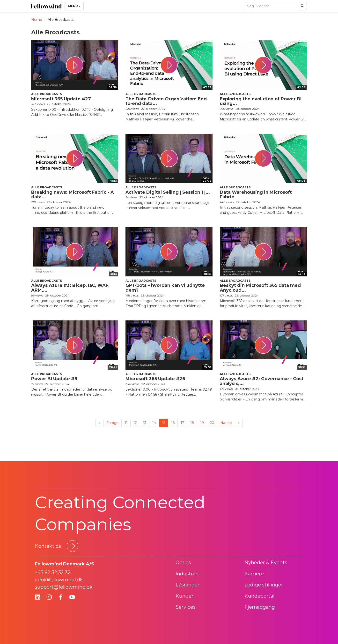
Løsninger (187, 585)
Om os (183, 563)
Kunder (184, 596)
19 (202, 423)
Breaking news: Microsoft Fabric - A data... (73, 195)
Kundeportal (259, 596)
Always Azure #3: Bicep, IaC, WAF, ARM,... (70, 288)
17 (182, 423)
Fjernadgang (260, 607)
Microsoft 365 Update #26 (155, 379)
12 (135, 423)
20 (212, 423)
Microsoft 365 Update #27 (61, 99)
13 (145, 423)
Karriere (254, 574)
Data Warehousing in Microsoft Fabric (256, 195)
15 (164, 423)
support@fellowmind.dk (64, 587)
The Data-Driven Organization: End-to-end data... (167, 101)
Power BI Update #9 (54, 379)
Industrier (187, 574)
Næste (226, 423)
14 (154, 423)
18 (192, 423)
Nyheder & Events (266, 563)
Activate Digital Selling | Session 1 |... (168, 192)
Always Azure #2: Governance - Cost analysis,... (262, 381)
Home (37, 20)
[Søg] (302, 6)
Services (186, 607)
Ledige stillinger (264, 585)
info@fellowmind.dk (59, 580)
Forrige (112, 423)
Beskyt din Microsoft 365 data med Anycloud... (260, 288)
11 (126, 423)
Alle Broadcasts (47, 94)
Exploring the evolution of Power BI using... (261, 101)
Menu (74, 6)
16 (173, 423)
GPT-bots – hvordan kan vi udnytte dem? (165, 288)
